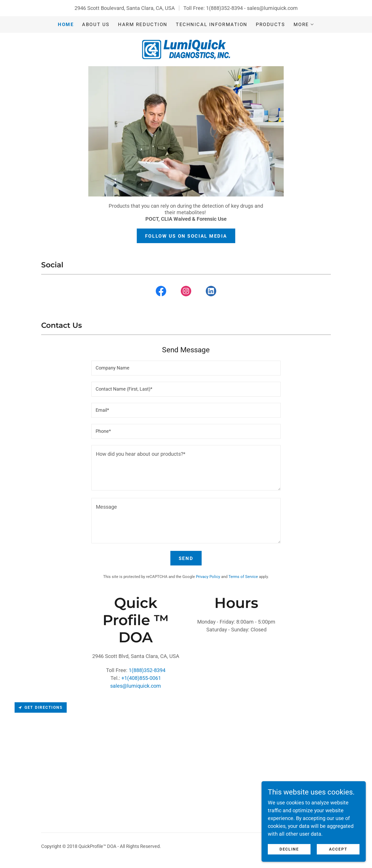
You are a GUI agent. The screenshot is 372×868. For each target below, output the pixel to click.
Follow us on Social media (186, 236)
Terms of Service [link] (243, 577)
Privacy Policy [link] (208, 577)
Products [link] (271, 24)
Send (186, 558)
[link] (186, 49)
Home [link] (66, 24)
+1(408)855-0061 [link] (141, 678)
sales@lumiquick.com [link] (272, 8)
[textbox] (186, 368)
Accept (338, 849)
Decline (289, 849)
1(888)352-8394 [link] (224, 8)
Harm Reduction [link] (143, 24)
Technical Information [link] (212, 24)
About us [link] (96, 24)
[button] (304, 24)
